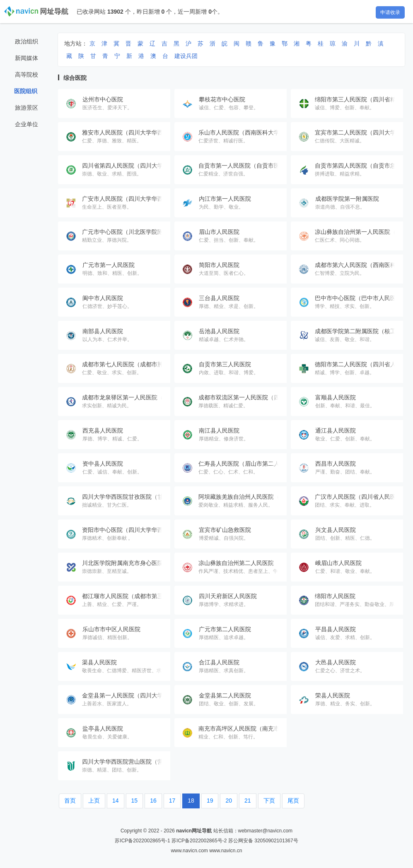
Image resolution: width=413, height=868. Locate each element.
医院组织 (26, 91)
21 (248, 801)
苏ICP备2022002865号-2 (199, 841)
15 (135, 801)
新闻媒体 (27, 58)
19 (210, 801)
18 (191, 801)
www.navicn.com (189, 851)
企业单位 (27, 124)
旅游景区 (27, 108)
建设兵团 (186, 56)
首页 (70, 801)
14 (116, 801)
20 (229, 801)
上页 (94, 801)
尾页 (293, 801)
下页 (269, 801)
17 (172, 801)
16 (153, 801)
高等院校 (27, 75)
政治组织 (27, 41)
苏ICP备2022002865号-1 (142, 841)
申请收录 (390, 12)
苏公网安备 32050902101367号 (263, 841)
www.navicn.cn (226, 851)
